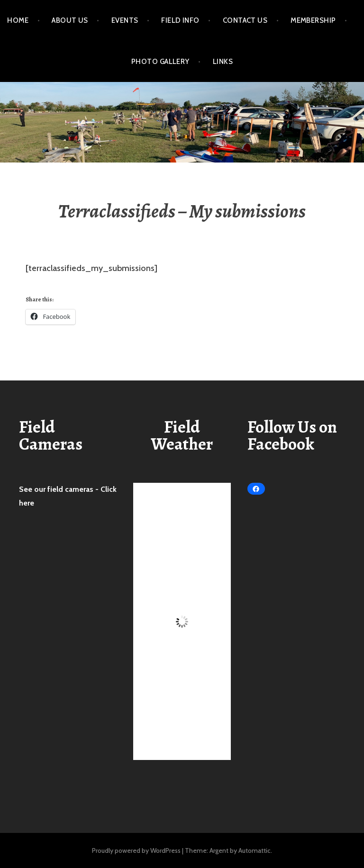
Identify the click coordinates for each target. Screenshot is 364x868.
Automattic (255, 850)
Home (18, 20)
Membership (313, 20)
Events (125, 20)
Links (223, 62)
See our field (42, 489)
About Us (70, 20)
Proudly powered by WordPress (136, 850)
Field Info (180, 20)
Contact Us (245, 20)
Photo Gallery (160, 62)
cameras (80, 489)
